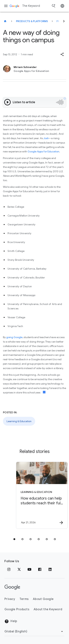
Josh (46, 138)
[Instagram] (9, 569)
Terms (24, 599)
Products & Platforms (32, 21)
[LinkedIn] (50, 569)
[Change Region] (34, 631)
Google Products (17, 609)
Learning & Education (19, 421)
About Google (43, 599)
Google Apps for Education (43, 151)
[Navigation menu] (6, 6)
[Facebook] (40, 569)
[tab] (14, 539)
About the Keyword (48, 609)
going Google (14, 337)
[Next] (64, 21)
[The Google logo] (12, 587)
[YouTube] (29, 569)
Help (11, 621)
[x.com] (19, 569)
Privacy (10, 599)
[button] (62, 54)
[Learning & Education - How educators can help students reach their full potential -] (41, 495)
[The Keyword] (5, 21)
